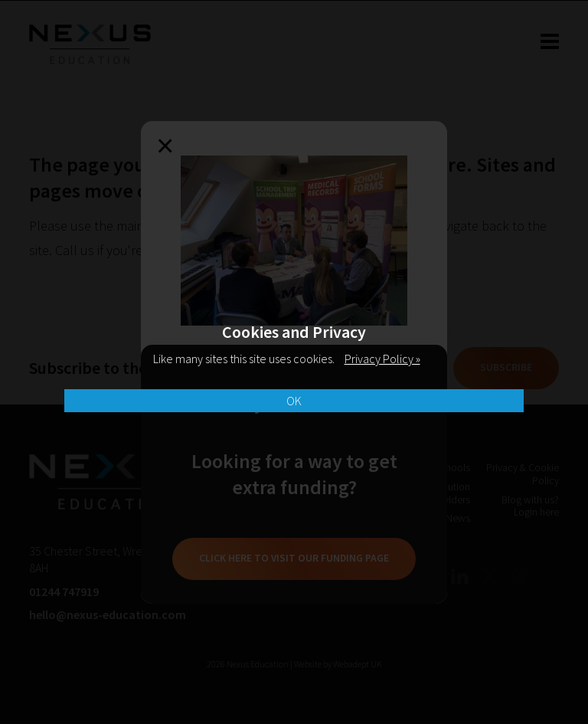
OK (294, 401)
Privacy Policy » (382, 359)
